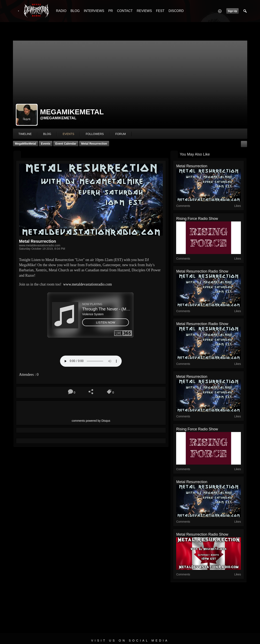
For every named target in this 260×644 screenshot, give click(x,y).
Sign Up (232, 11)
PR (111, 11)
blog (47, 134)
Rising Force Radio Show (197, 219)
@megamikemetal (58, 118)
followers (95, 134)
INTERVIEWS (94, 11)
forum (121, 134)
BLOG (75, 11)
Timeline (25, 134)
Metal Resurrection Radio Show (202, 271)
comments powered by (91, 421)
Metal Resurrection (94, 144)
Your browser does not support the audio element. (91, 361)
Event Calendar (66, 144)
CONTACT (125, 11)
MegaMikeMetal (26, 144)
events (68, 134)
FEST (160, 11)
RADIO (61, 11)
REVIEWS (144, 11)
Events (46, 144)
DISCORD (176, 11)
